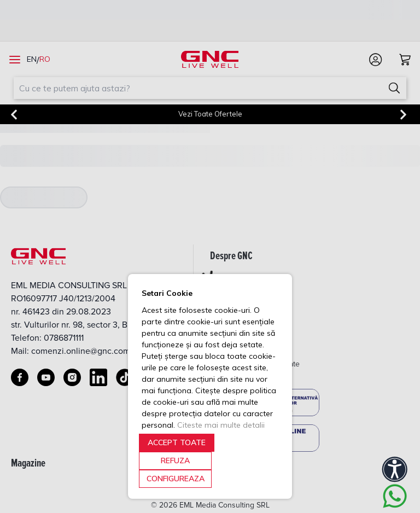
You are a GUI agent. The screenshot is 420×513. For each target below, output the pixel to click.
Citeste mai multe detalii (221, 425)
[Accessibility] (395, 469)
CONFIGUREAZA (176, 479)
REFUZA (175, 460)
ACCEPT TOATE (177, 442)
